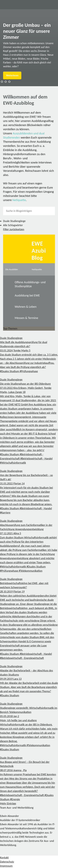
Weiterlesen (12, 75)
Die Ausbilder (12, 269)
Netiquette (19, 200)
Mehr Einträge (8, 804)
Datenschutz (7, 862)
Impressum (6, 866)
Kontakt (4, 858)
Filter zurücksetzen (14, 229)
